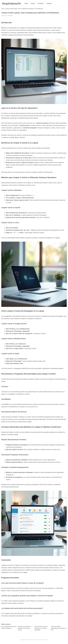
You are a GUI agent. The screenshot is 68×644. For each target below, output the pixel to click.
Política (49, 3)
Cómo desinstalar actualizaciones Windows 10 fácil (59, 628)
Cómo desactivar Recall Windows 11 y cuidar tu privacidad (41, 628)
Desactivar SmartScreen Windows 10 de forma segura (25, 628)
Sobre (33, 3)
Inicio (26, 3)
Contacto (41, 3)
